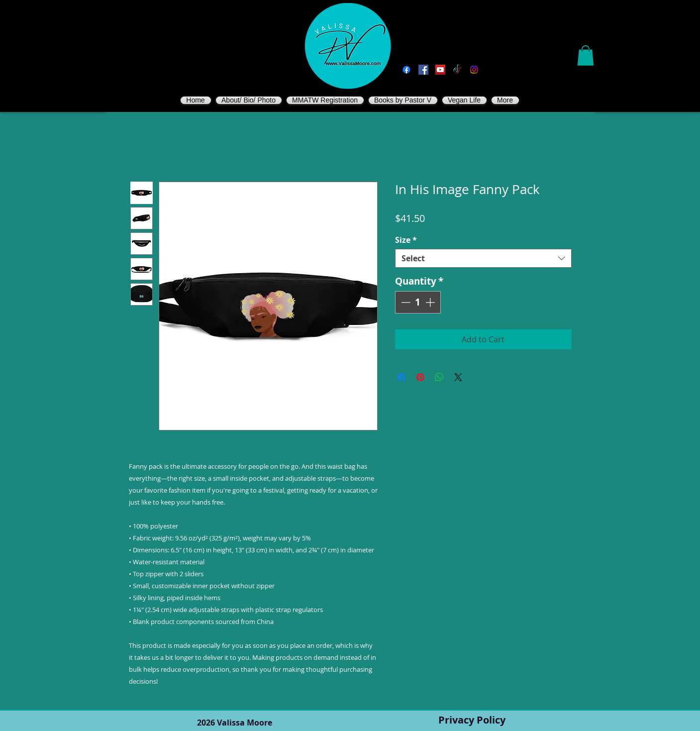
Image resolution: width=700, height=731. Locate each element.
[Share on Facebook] (401, 377)
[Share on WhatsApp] (439, 377)
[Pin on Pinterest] (420, 377)
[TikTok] (457, 70)
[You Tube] (440, 70)
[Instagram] (474, 70)
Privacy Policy (472, 720)
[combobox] (483, 258)
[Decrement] (405, 302)
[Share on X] (458, 377)
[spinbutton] (418, 302)
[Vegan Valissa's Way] (423, 70)
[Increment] (431, 302)
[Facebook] (406, 70)
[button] (586, 55)
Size (406, 240)
